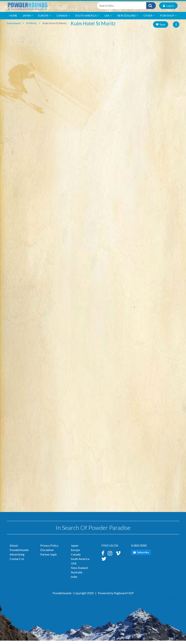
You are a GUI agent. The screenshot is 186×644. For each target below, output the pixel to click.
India (74, 580)
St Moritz (31, 26)
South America (87, 19)
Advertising (17, 558)
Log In (168, 8)
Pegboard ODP (124, 596)
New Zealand (128, 19)
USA (108, 19)
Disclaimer (47, 553)
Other (149, 19)
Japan (28, 19)
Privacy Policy (49, 549)
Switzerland (14, 26)
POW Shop (168, 19)
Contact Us (17, 562)
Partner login (48, 558)
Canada (63, 19)
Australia (77, 575)
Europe (45, 19)
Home (13, 19)
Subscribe (141, 556)
